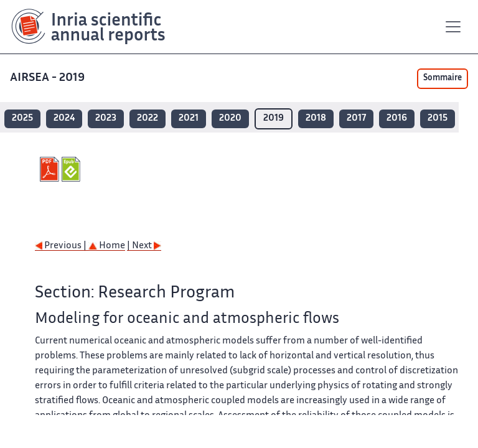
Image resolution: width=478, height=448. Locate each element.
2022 (148, 119)
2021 (189, 119)
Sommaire (443, 78)
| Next (144, 246)
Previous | (62, 246)
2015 (438, 119)
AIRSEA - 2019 (49, 78)
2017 (356, 119)
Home (107, 246)
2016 (397, 119)
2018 (316, 119)
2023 (106, 119)
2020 (230, 119)
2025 (22, 119)
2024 (64, 119)
